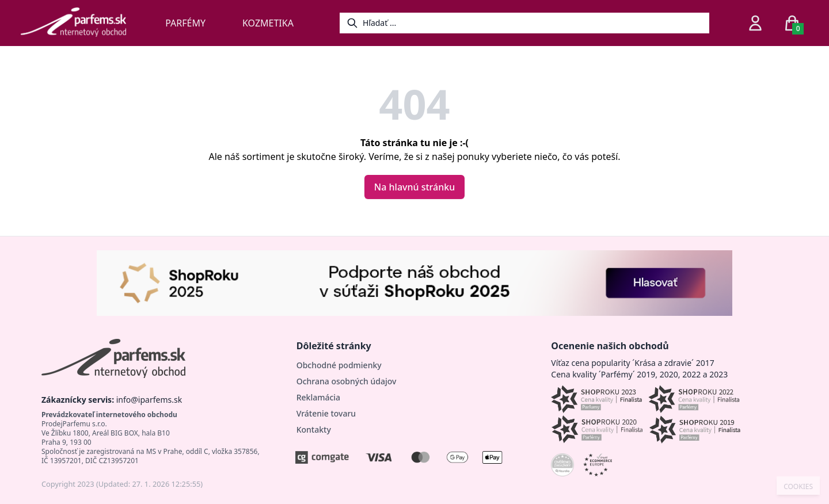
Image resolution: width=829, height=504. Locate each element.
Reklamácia (318, 397)
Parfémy (185, 23)
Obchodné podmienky (339, 365)
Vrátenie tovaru (326, 413)
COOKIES (798, 487)
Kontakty (314, 429)
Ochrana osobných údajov (347, 381)
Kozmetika (268, 23)
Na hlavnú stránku (414, 187)
